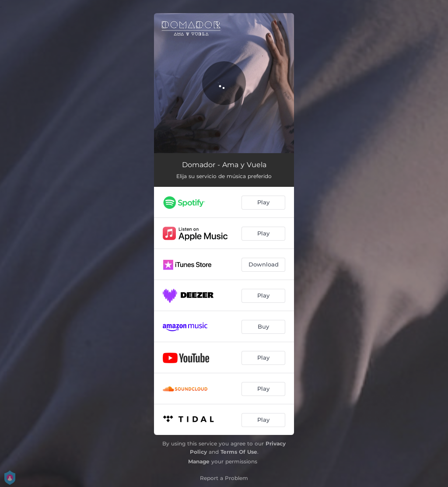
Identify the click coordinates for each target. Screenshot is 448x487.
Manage (199, 461)
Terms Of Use (239, 452)
